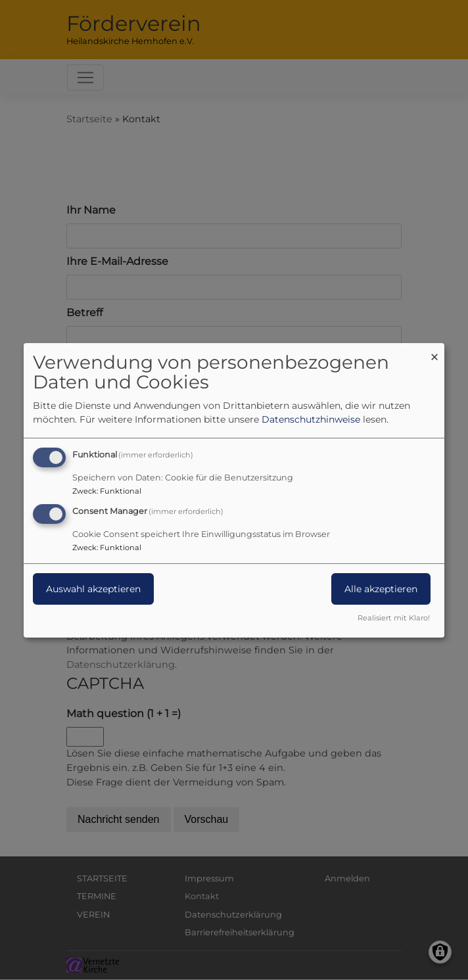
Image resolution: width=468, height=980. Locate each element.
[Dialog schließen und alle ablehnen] (434, 351)
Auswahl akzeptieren (93, 589)
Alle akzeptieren (381, 589)
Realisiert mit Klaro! (394, 618)
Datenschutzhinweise (311, 419)
